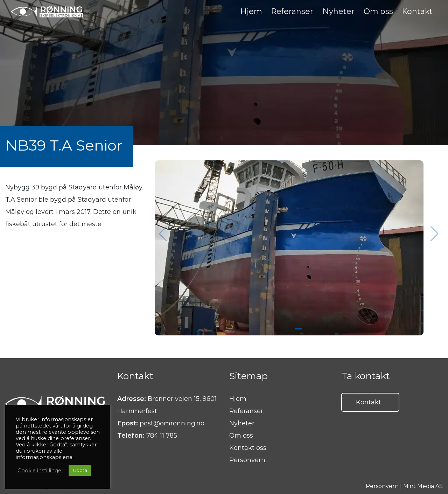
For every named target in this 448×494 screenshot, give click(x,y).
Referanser (246, 411)
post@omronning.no (172, 423)
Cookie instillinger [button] (40, 471)
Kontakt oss (248, 448)
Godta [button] (80, 470)
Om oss (241, 436)
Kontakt (369, 402)
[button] (435, 234)
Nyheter (242, 423)
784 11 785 (162, 436)
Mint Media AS (423, 486)
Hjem (238, 399)
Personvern (247, 460)
